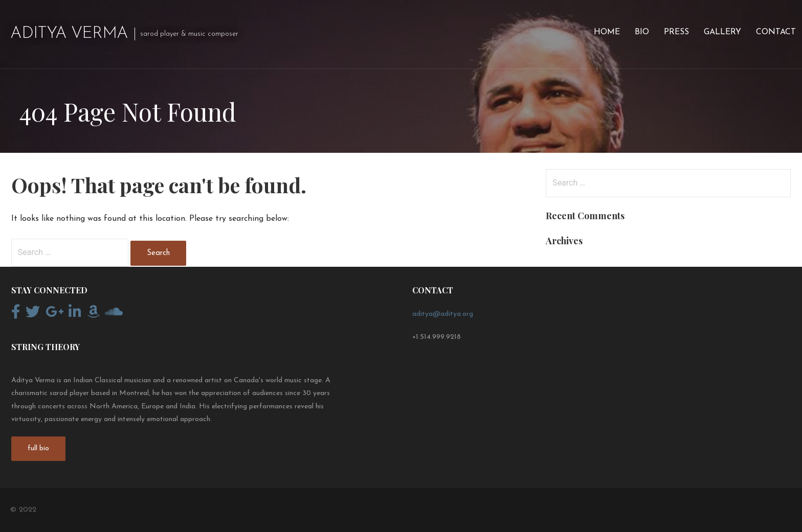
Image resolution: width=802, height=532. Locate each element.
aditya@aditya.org (443, 314)
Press (676, 32)
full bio (38, 448)
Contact (776, 32)
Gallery (722, 32)
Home (607, 32)
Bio (642, 32)
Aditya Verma (69, 34)
